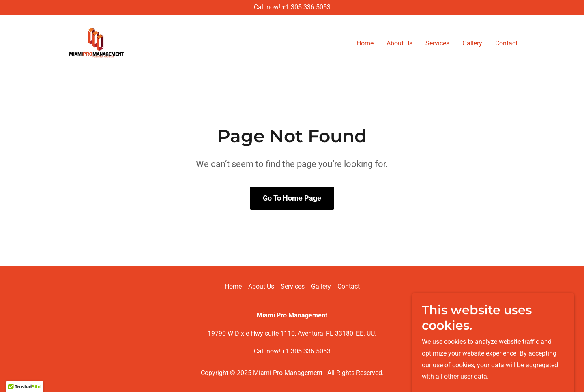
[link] (97, 42)
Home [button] (233, 286)
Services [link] (437, 43)
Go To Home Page (292, 198)
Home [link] (365, 43)
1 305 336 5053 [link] (308, 7)
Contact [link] (506, 43)
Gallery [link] (472, 43)
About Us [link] (399, 43)
